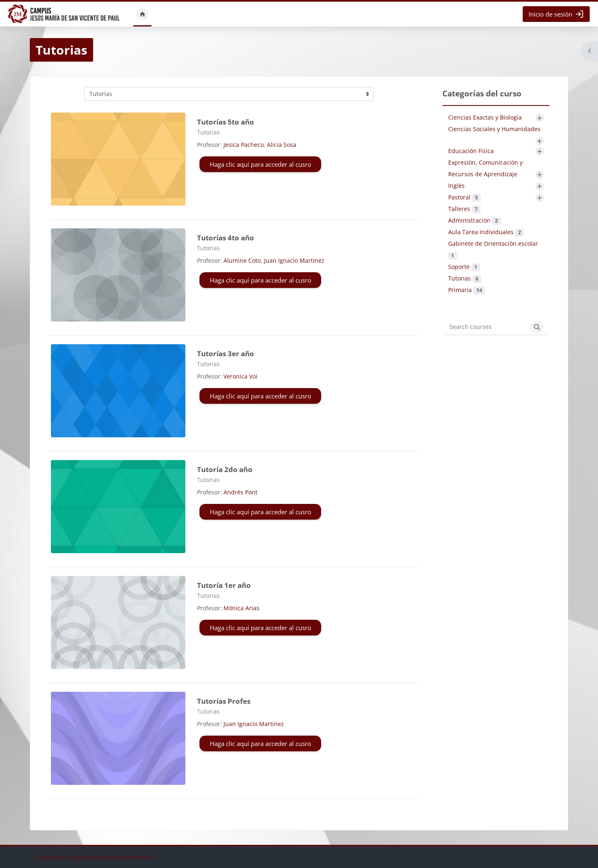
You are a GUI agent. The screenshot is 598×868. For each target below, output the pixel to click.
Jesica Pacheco (244, 145)
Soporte (464, 267)
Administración (474, 220)
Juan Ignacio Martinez (294, 260)
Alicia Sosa (282, 145)
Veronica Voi (240, 376)
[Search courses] (486, 327)
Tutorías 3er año (226, 354)
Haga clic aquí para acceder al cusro (261, 164)
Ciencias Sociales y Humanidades (494, 129)
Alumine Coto (242, 260)
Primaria (467, 290)
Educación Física (471, 151)
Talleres (464, 209)
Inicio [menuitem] (142, 14)
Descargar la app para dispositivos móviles (95, 857)
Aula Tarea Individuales (486, 232)
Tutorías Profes (224, 701)
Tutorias (465, 278)
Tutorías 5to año (226, 122)
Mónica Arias (241, 608)
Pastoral (465, 197)
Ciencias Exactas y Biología (485, 117)
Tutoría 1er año (224, 585)
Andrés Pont (240, 492)
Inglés (456, 186)
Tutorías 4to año (226, 238)
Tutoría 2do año (225, 469)
